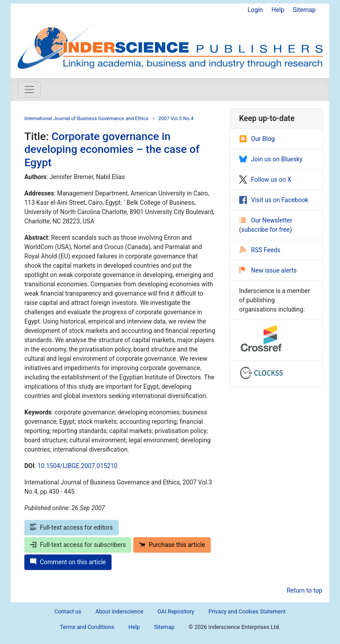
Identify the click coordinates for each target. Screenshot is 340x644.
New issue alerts (268, 270)
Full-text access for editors (71, 527)
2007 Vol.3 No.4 (176, 119)
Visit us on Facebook (274, 200)
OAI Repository (176, 611)
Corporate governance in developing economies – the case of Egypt (112, 149)
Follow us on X (265, 180)
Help (278, 10)
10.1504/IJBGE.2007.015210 (78, 466)
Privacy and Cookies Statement (247, 611)
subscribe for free (266, 230)
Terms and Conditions (87, 627)
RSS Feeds (260, 250)
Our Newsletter (266, 220)
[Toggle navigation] (29, 90)
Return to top (304, 590)
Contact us (68, 611)
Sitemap (304, 10)
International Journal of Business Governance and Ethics (87, 119)
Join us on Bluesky (271, 159)
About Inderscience (120, 611)
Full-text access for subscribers (78, 545)
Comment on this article (68, 562)
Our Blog (257, 139)
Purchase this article (172, 545)
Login (255, 10)
